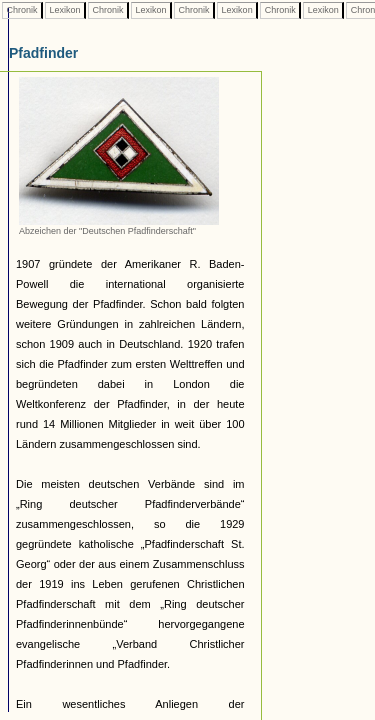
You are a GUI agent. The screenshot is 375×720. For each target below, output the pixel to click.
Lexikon (65, 10)
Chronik (22, 10)
